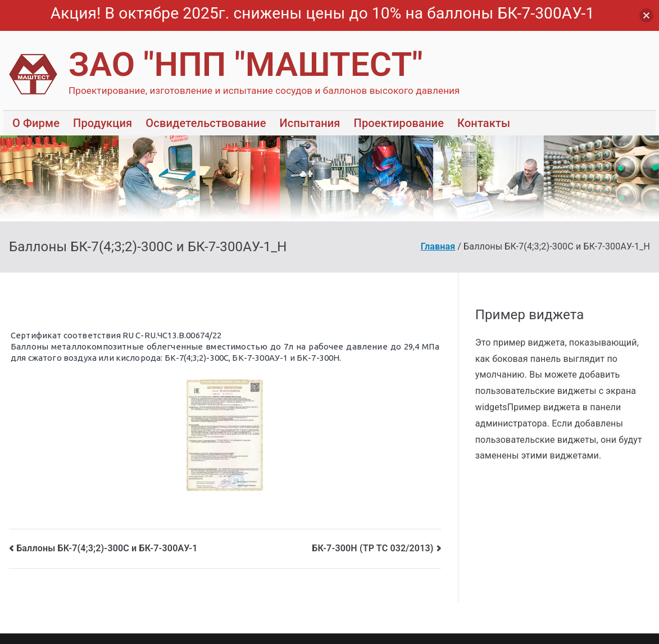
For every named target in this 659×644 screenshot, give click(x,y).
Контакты (484, 123)
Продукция (103, 123)
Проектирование (399, 123)
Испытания (310, 123)
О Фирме (36, 123)
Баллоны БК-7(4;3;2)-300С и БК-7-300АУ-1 (107, 548)
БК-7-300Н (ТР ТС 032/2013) (372, 548)
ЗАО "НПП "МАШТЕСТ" (246, 64)
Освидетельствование (206, 123)
